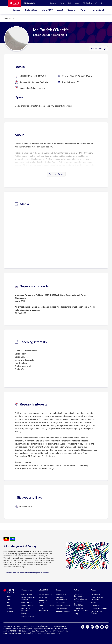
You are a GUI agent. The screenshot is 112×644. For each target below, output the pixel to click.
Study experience (45, 594)
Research (72, 10)
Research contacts (63, 611)
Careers (9, 609)
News (9, 596)
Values (94, 602)
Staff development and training (80, 600)
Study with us (31, 10)
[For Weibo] (107, 627)
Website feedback (59, 626)
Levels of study (27, 594)
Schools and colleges (99, 608)
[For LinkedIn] (97, 627)
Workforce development (79, 595)
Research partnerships (78, 605)
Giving (76, 614)
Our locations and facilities (98, 612)
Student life (43, 597)
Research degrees (63, 605)
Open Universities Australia (42, 631)
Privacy (38, 626)
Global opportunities (46, 605)
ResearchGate (25, 506)
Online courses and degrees (28, 598)
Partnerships (61, 602)
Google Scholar (69, 82)
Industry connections (43, 609)
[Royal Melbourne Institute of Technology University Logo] (15, 4)
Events (9, 599)
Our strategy (96, 594)
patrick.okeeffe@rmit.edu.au (32, 88)
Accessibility (47, 626)
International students (26, 609)
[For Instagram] (92, 627)
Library (9, 602)
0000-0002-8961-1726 (80, 76)
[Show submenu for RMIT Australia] (37, 3)
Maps (9, 606)
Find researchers (62, 608)
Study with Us (27, 590)
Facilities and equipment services (81, 610)
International (98, 10)
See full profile (97, 49)
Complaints (7, 629)
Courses (16, 10)
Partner (84, 10)
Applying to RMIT (28, 605)
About (60, 10)
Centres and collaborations (61, 598)
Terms (32, 626)
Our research (61, 594)
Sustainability (96, 605)
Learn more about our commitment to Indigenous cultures (27, 573)
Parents (24, 613)
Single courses (27, 602)
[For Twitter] (87, 627)
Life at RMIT (47, 10)
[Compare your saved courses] (97, 3)
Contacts (10, 612)
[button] (101, 3)
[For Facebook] (83, 627)
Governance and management (97, 598)
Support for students (43, 601)
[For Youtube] (102, 627)
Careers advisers (28, 616)
